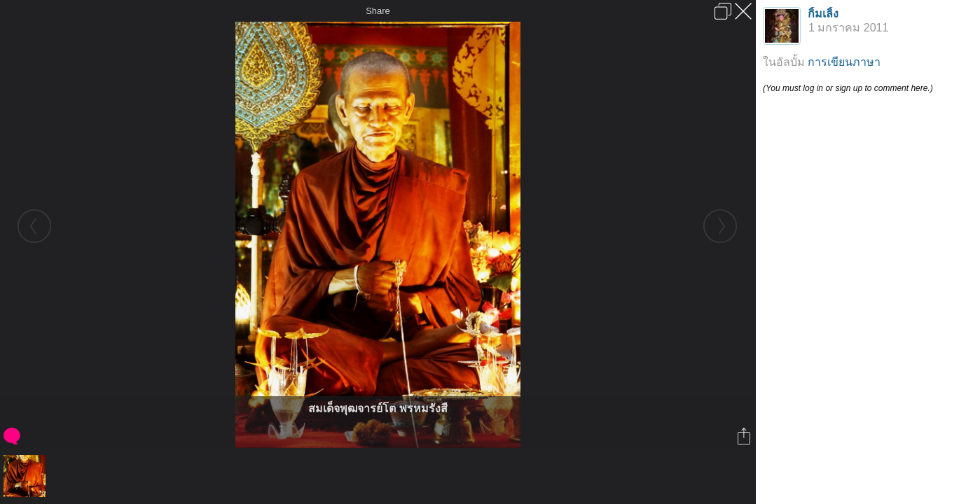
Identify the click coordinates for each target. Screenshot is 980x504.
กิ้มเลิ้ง (823, 14)
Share (378, 11)
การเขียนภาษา (844, 62)
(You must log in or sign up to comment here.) (848, 88)
